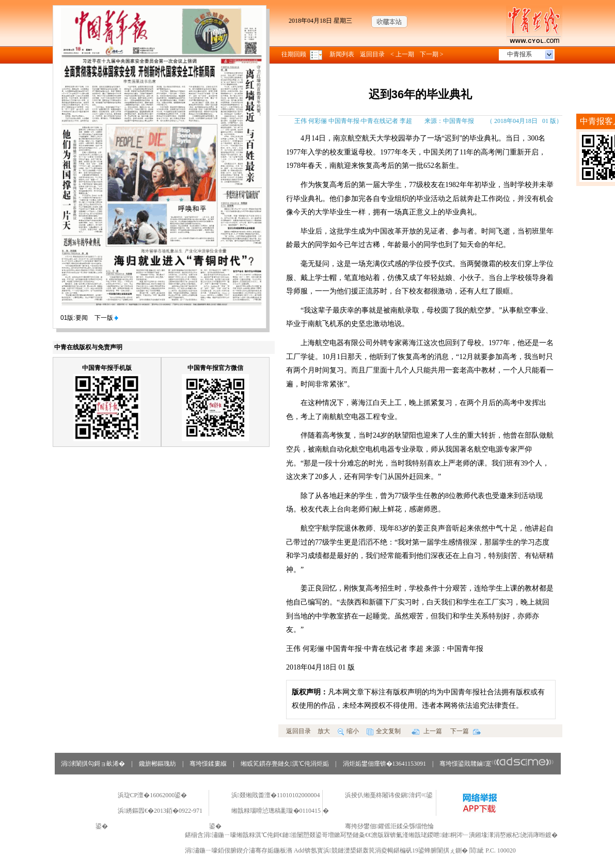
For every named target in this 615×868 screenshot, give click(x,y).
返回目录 (372, 54)
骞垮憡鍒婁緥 (208, 764)
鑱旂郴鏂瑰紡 (157, 764)
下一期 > (432, 54)
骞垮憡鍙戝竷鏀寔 (496, 764)
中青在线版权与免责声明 (88, 347)
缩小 (348, 731)
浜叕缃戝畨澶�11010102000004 (276, 795)
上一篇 (427, 731)
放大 (324, 731)
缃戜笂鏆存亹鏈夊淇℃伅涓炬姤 (285, 764)
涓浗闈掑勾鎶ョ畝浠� (93, 764)
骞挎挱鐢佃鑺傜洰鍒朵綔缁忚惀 (389, 826)
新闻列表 (342, 54)
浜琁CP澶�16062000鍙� (153, 795)
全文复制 (384, 731)
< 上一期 (402, 54)
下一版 (106, 318)
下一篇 (466, 731)
